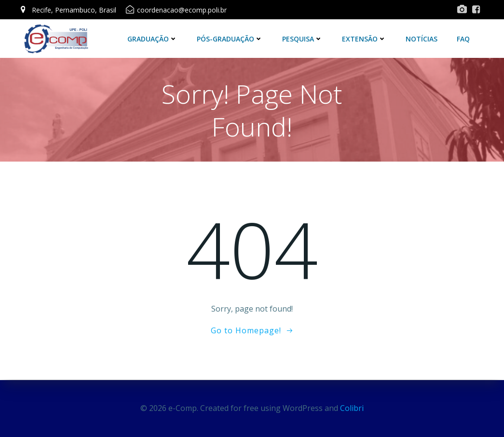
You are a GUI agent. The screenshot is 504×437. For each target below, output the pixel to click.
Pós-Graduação (230, 38)
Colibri (352, 408)
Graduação (153, 38)
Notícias (422, 38)
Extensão (365, 38)
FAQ (464, 38)
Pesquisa (303, 38)
